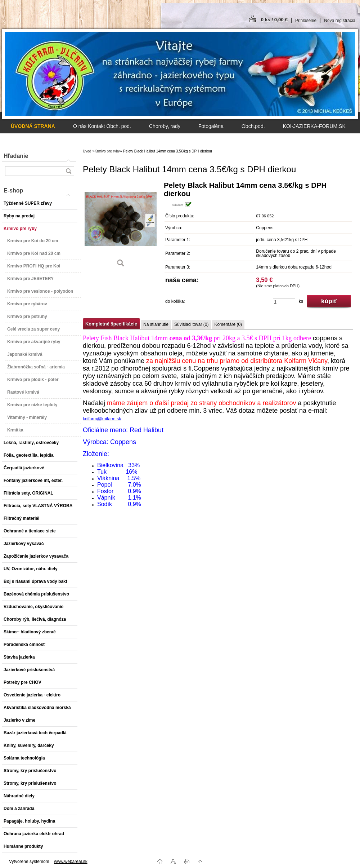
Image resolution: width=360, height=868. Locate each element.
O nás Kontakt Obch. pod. (102, 126)
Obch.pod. (253, 126)
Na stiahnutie (156, 324)
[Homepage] (33, 126)
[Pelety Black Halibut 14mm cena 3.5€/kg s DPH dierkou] (121, 227)
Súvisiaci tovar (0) (191, 324)
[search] (68, 171)
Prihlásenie (306, 21)
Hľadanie (16, 156)
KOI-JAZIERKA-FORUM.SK (314, 126)
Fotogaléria (211, 126)
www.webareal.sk (71, 862)
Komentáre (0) (228, 324)
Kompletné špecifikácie (111, 324)
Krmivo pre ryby (107, 151)
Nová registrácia (340, 21)
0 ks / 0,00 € (274, 20)
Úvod (87, 151)
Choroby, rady (165, 126)
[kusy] (284, 302)
